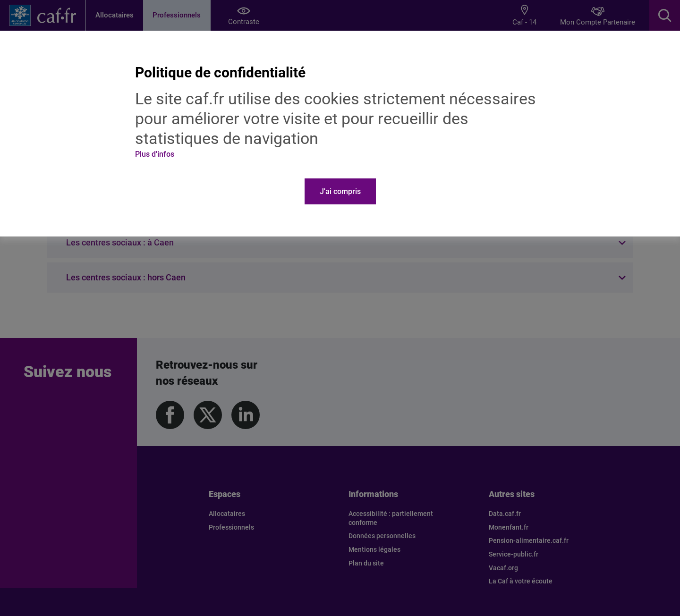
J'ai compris (340, 191)
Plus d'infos (155, 154)
